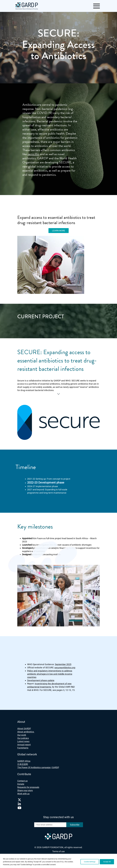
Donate (21, 782)
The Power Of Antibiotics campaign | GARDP (38, 766)
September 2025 (63, 663)
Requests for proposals (28, 786)
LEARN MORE (59, 231)
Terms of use (58, 850)
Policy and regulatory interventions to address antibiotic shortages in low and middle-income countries (50, 672)
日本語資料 (23, 763)
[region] (58, 861)
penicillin (33, 154)
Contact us (22, 779)
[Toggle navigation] (96, 6)
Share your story (25, 789)
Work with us (23, 792)
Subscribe (75, 823)
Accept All (107, 862)
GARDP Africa (24, 759)
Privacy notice (59, 854)
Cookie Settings (90, 862)
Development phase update (41, 679)
